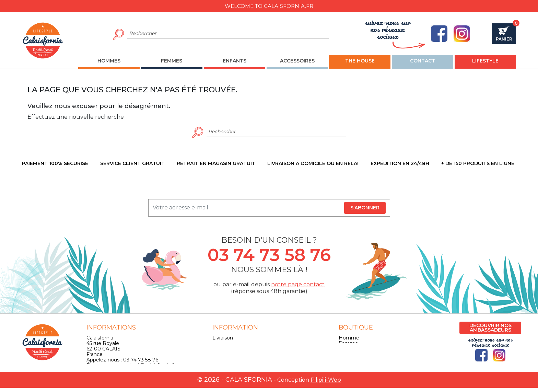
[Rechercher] (228, 34)
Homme (349, 338)
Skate (346, 360)
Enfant (347, 349)
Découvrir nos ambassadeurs (490, 328)
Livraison (223, 338)
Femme (348, 343)
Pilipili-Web (326, 384)
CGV (218, 349)
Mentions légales (233, 343)
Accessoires (353, 354)
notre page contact (298, 284)
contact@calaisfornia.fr (148, 365)
